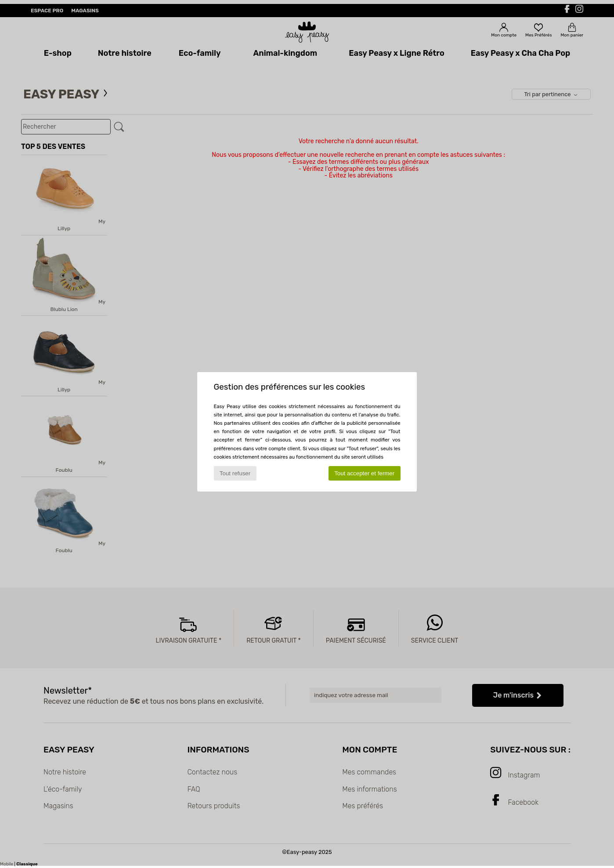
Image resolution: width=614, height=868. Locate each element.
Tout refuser (235, 473)
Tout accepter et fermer (364, 473)
